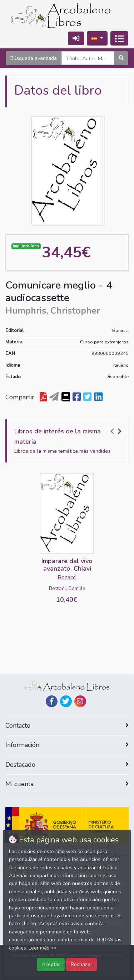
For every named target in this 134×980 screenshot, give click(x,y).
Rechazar (81, 964)
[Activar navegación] (119, 38)
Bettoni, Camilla (67, 588)
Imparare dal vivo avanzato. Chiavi (67, 565)
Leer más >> (43, 948)
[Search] (88, 58)
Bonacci (120, 330)
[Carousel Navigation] (117, 432)
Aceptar (51, 964)
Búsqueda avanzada (34, 58)
